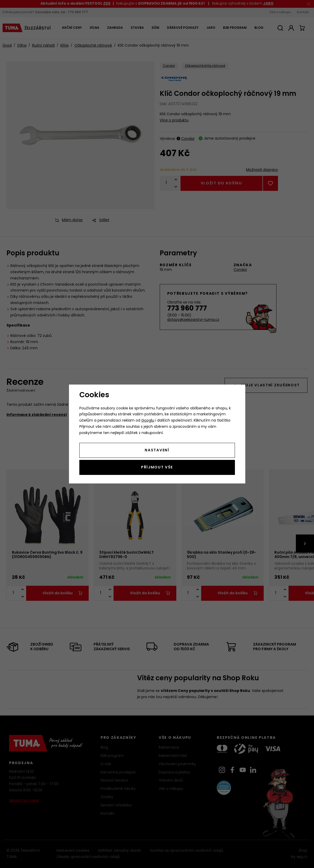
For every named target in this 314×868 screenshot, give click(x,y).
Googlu (148, 421)
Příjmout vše (157, 468)
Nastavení (157, 450)
